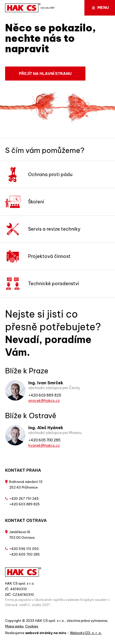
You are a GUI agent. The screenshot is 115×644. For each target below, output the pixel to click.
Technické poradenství (42, 284)
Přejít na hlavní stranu (45, 74)
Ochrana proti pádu (39, 175)
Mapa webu (14, 626)
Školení (25, 202)
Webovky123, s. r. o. (86, 633)
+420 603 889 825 (45, 395)
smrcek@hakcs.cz (44, 401)
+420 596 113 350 (24, 549)
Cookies (32, 626)
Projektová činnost (38, 256)
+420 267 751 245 (24, 498)
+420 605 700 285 (44, 440)
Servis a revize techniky (43, 229)
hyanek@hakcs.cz (44, 445)
